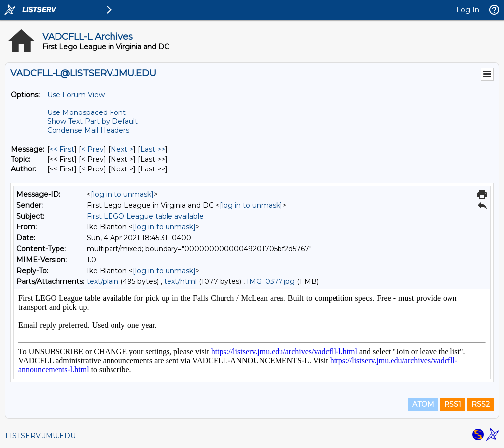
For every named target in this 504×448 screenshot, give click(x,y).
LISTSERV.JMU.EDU (41, 436)
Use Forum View (76, 95)
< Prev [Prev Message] (92, 149)
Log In (468, 10)
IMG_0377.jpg (271, 281)
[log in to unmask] (122, 194)
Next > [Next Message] (122, 149)
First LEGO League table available (145, 216)
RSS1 (453, 404)
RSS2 (480, 404)
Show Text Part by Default (92, 121)
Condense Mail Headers (88, 130)
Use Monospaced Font (86, 112)
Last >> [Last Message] (153, 149)
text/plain (103, 281)
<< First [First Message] (62, 149)
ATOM (423, 404)
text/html (180, 281)
